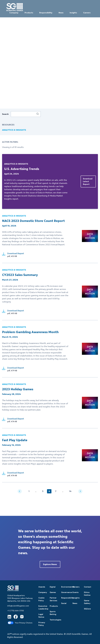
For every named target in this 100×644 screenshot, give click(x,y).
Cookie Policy (41, 599)
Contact (88, 587)
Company (14, 13)
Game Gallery (87, 602)
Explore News (50, 564)
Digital (53, 587)
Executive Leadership (43, 607)
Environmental (68, 587)
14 (70, 491)
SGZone (87, 609)
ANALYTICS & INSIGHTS (14, 130)
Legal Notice (41, 616)
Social (64, 603)
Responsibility (46, 13)
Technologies (55, 620)
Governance (67, 592)
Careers (87, 13)
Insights (73, 13)
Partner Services (53, 599)
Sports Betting (53, 613)
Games (53, 592)
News (61, 13)
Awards (42, 587)
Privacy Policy (42, 624)
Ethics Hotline (87, 594)
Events (76, 592)
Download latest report (88, 181)
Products (29, 13)
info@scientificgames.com (18, 606)
